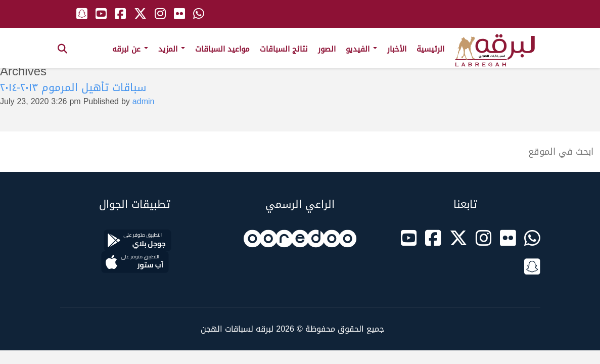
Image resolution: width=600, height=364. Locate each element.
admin (144, 101)
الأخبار (397, 49)
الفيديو (361, 49)
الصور (327, 49)
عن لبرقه (130, 49)
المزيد (172, 49)
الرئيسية (430, 49)
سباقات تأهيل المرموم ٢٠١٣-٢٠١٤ (73, 87)
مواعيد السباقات (222, 49)
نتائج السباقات (284, 49)
